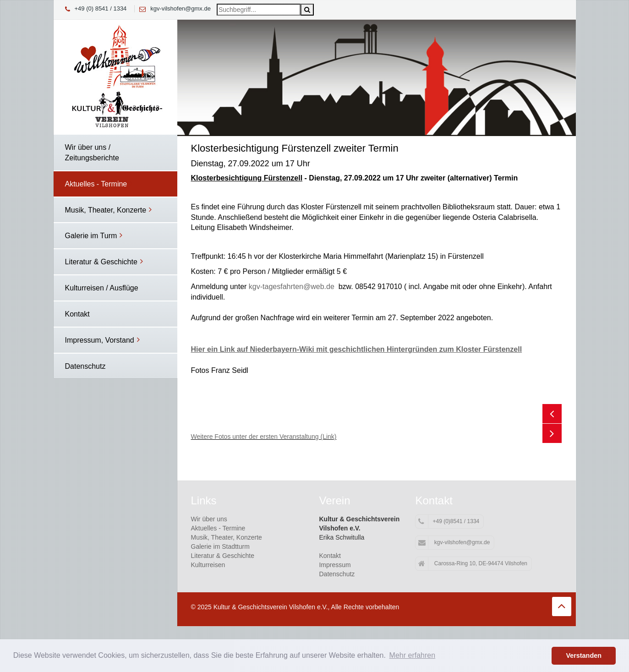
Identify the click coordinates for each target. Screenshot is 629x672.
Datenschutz (337, 574)
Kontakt (330, 556)
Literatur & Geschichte (223, 556)
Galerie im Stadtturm (220, 546)
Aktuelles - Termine (218, 528)
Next (552, 433)
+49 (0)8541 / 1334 (449, 522)
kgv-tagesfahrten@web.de (292, 287)
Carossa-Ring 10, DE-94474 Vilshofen (473, 564)
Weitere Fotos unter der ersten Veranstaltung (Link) (264, 437)
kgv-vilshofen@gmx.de (180, 8)
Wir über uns (209, 519)
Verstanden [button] (584, 656)
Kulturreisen (208, 565)
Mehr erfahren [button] (413, 655)
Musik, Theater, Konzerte (227, 537)
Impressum (335, 565)
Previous (552, 414)
